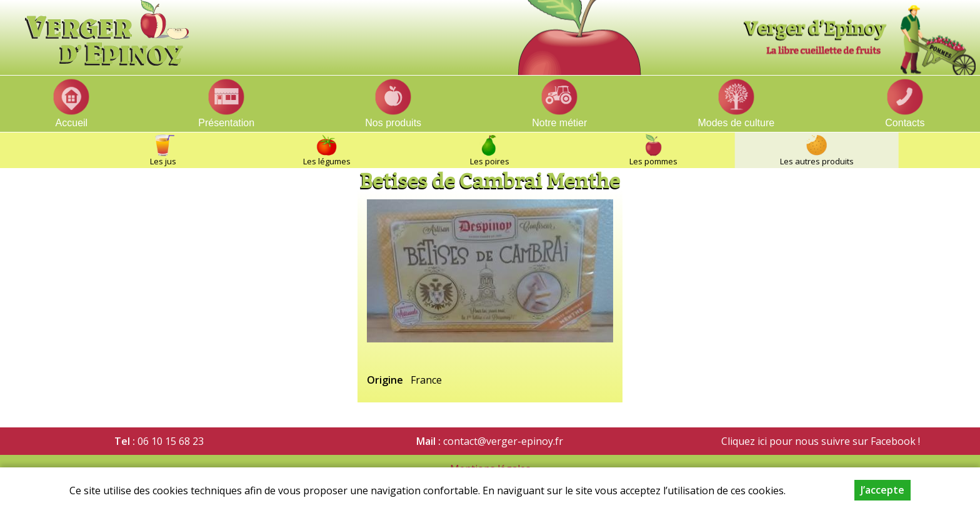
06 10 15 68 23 (171, 441)
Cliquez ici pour (757, 441)
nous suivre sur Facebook (854, 441)
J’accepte (882, 490)
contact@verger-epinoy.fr (503, 441)
